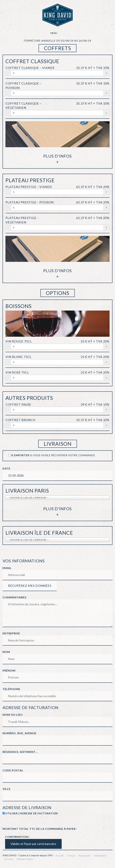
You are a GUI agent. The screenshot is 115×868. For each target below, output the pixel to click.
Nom (6, 652)
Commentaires (15, 597)
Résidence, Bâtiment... (20, 752)
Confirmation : (18, 837)
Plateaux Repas (25, 859)
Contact (71, 856)
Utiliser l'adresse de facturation (32, 813)
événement (100, 856)
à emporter (20, 455)
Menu (58, 33)
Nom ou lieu (13, 715)
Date (6, 468)
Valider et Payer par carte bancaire (33, 844)
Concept (9, 859)
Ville (7, 789)
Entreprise (11, 633)
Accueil (59, 856)
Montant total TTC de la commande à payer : (40, 829)
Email (7, 568)
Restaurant (85, 856)
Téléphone (11, 689)
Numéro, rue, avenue (19, 733)
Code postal (13, 770)
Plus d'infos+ (57, 159)
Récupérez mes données (30, 586)
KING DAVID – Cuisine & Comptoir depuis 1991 (58, 15)
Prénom (9, 670)
